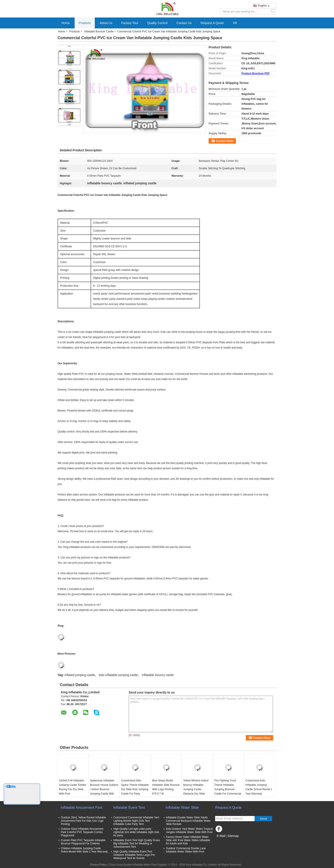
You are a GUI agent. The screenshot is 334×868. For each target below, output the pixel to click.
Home (66, 23)
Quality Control (157, 23)
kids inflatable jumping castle (118, 675)
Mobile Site (223, 841)
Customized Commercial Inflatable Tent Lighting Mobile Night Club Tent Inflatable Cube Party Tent (136, 821)
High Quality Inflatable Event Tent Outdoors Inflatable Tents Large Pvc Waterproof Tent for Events (134, 855)
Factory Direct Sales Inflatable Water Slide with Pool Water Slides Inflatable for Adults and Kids (188, 840)
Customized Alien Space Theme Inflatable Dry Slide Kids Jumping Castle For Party (135, 787)
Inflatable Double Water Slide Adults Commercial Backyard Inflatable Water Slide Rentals (188, 821)
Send (263, 819)
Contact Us (184, 23)
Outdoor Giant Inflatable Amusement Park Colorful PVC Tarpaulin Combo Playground (82, 832)
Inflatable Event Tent (129, 808)
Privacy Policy (98, 865)
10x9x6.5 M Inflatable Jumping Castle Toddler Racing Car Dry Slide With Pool (73, 787)
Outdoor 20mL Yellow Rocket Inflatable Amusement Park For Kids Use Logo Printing (83, 821)
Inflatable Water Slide (182, 808)
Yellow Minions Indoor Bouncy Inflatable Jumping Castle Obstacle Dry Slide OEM (196, 789)
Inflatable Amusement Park (82, 808)
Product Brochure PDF (256, 73)
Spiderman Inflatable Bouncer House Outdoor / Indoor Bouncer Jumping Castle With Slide (104, 789)
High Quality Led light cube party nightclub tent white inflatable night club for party (136, 832)
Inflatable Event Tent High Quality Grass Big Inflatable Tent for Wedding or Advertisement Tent (137, 844)
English (264, 6)
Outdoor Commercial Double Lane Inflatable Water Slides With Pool (186, 850)
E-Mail (221, 836)
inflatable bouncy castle (158, 675)
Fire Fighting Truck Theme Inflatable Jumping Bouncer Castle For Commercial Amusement (228, 789)
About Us (106, 23)
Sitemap (233, 836)
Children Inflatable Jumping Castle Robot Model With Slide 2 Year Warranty (84, 850)
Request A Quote (212, 23)
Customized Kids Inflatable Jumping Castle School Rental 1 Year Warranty (259, 787)
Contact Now (224, 141)
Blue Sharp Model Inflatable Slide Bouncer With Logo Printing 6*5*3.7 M (166, 787)
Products (85, 23)
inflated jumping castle (80, 675)
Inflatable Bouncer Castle (99, 31)
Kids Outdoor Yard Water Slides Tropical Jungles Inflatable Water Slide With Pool (189, 831)
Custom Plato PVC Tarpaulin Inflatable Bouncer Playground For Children (83, 842)
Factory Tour (130, 23)
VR (235, 23)
